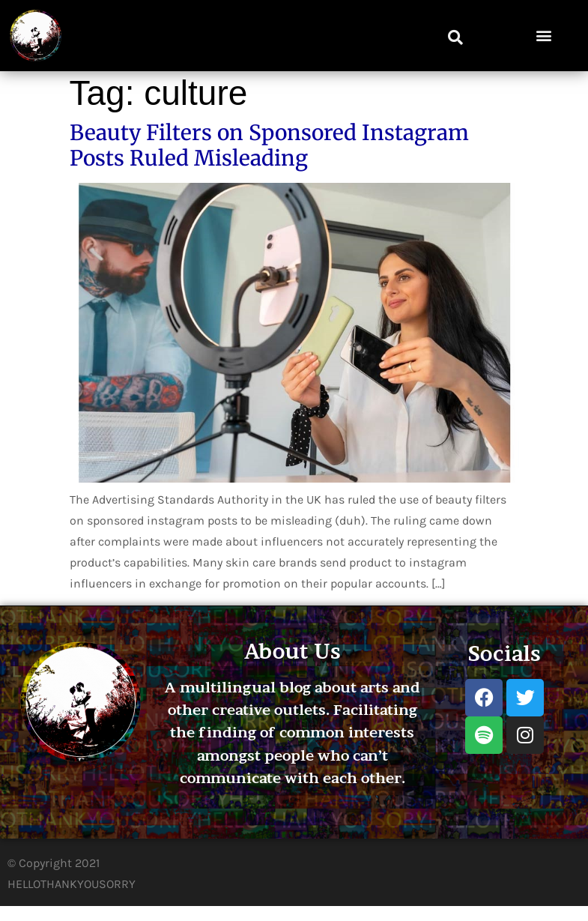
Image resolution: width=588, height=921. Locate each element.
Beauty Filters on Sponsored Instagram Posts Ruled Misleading (269, 145)
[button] (456, 38)
